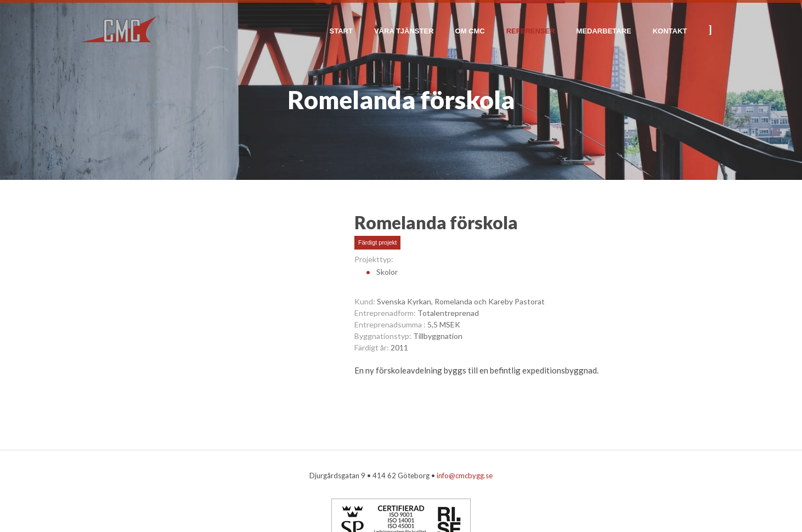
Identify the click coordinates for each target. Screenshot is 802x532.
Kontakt (670, 31)
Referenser (531, 31)
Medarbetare (604, 31)
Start (341, 31)
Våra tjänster (404, 31)
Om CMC (470, 31)
